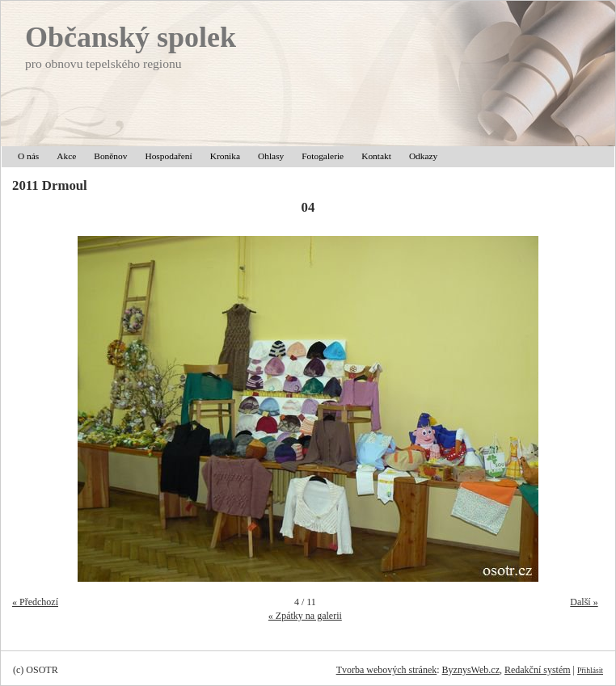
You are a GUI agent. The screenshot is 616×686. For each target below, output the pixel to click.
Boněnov (110, 156)
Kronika (225, 156)
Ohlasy (271, 156)
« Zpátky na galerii (305, 616)
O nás (28, 156)
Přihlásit (590, 670)
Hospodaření (168, 156)
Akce (66, 156)
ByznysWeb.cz (471, 670)
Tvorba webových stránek (387, 670)
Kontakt (376, 156)
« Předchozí (35, 602)
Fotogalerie (323, 156)
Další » (584, 602)
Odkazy (423, 156)
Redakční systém (538, 670)
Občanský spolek (131, 37)
